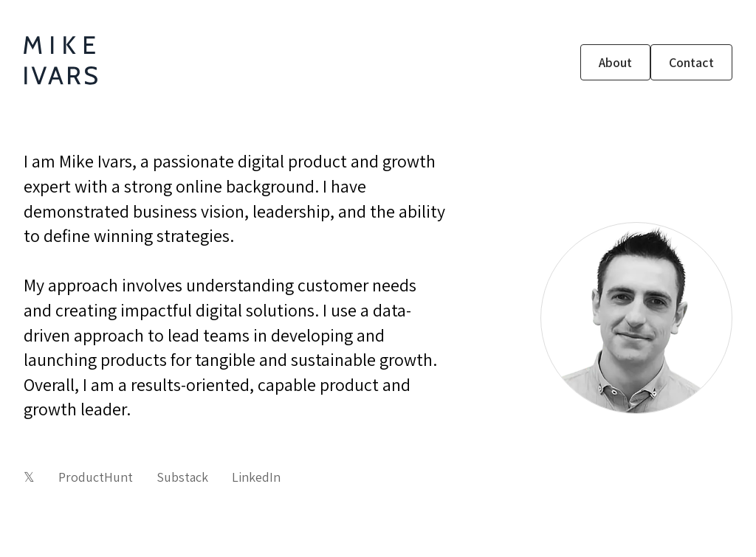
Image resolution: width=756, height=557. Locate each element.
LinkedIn (256, 477)
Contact (691, 62)
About (615, 62)
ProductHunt (96, 477)
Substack (182, 477)
